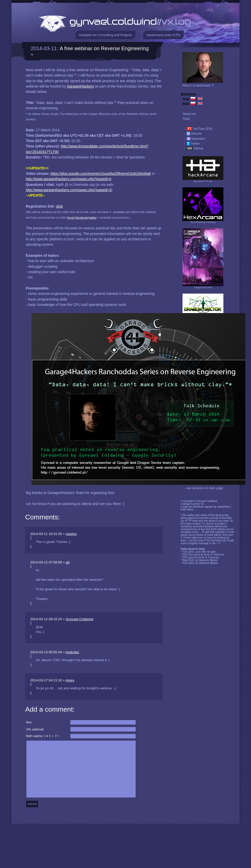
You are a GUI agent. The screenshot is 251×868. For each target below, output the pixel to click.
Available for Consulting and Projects (105, 35)
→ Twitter (191, 144)
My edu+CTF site (203, 181)
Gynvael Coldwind (79, 619)
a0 (68, 562)
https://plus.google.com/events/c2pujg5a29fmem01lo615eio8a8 (100, 174)
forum (71, 217)
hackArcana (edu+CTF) (163, 35)
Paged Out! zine (203, 287)
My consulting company (203, 222)
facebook (82, 217)
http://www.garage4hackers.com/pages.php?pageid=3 (69, 190)
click (59, 206)
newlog (71, 534)
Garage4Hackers (80, 86)
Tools (186, 119)
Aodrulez (72, 652)
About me (189, 114)
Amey (70, 680)
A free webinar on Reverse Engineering (104, 48)
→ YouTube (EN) (197, 129)
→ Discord (192, 134)
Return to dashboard (198, 85)
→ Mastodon (194, 139)
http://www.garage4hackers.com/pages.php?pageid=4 (69, 179)
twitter (93, 217)
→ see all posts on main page (203, 488)
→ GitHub (193, 148)
